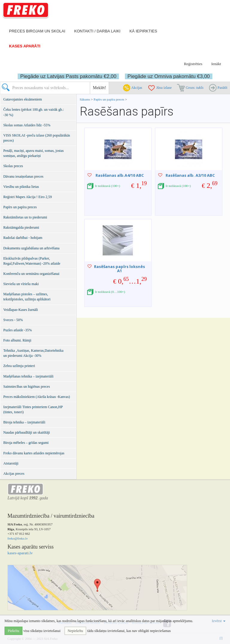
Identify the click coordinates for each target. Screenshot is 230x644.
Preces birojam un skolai (37, 31)
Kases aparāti (25, 46)
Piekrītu (13, 631)
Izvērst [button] (219, 621)
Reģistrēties (193, 64)
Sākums (85, 99)
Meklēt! (99, 88)
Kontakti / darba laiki (97, 31)
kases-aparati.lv (20, 553)
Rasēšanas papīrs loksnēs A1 (119, 269)
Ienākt (216, 64)
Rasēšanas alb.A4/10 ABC (120, 175)
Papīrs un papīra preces (109, 99)
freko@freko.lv (18, 538)
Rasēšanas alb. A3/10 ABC (190, 175)
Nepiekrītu (75, 631)
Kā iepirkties (143, 31)
